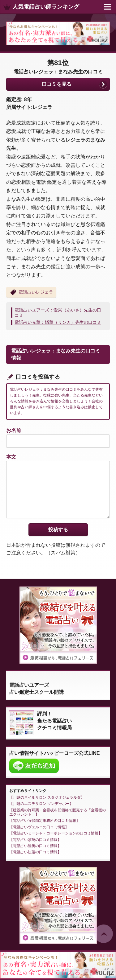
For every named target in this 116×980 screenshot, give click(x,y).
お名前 (14, 430)
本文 (11, 457)
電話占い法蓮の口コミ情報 (35, 852)
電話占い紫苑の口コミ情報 (35, 840)
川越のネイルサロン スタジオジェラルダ (47, 797)
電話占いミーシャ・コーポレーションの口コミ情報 (56, 833)
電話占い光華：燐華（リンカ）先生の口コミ (58, 322)
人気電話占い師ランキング (46, 7)
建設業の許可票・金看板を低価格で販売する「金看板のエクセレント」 (58, 812)
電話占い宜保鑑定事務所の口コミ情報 (45, 821)
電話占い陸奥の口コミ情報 (35, 846)
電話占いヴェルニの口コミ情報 (39, 827)
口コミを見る (57, 84)
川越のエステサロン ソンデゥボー (41, 804)
